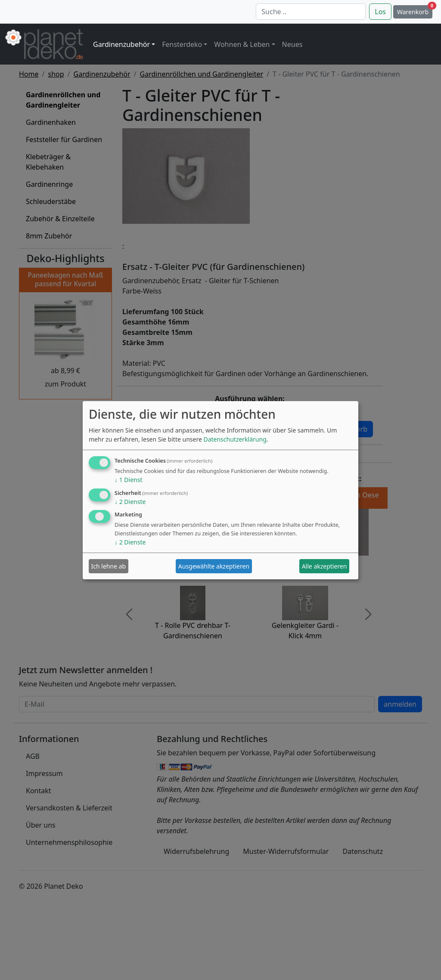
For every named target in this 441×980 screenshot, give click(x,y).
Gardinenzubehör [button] (121, 44)
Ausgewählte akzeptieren (214, 566)
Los (380, 12)
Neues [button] (292, 44)
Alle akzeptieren (325, 566)
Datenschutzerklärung (235, 439)
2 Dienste (130, 502)
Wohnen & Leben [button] (242, 44)
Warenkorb (415, 11)
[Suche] (311, 12)
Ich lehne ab (109, 566)
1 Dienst (128, 480)
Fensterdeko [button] (182, 44)
